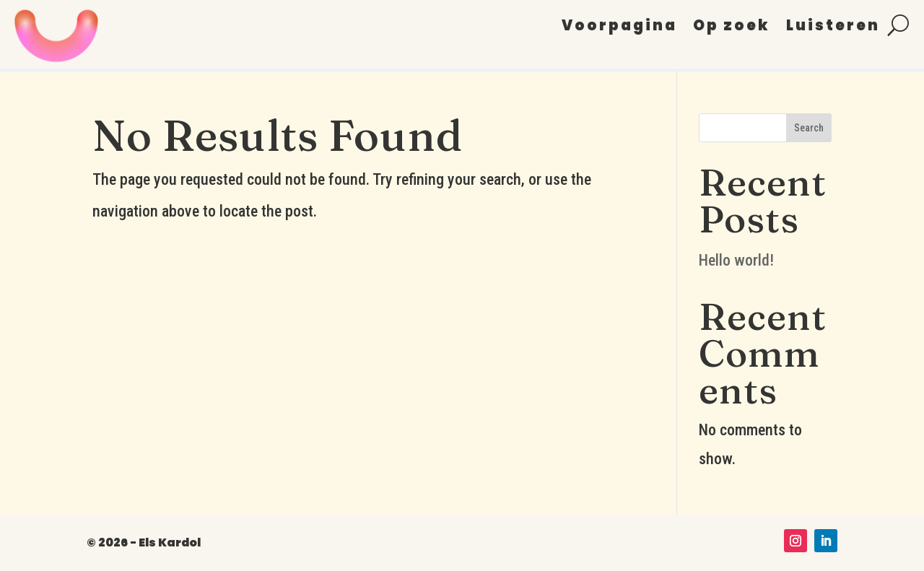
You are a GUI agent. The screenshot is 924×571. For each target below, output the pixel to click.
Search (809, 128)
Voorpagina (619, 28)
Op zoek (732, 28)
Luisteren (833, 28)
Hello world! (736, 260)
